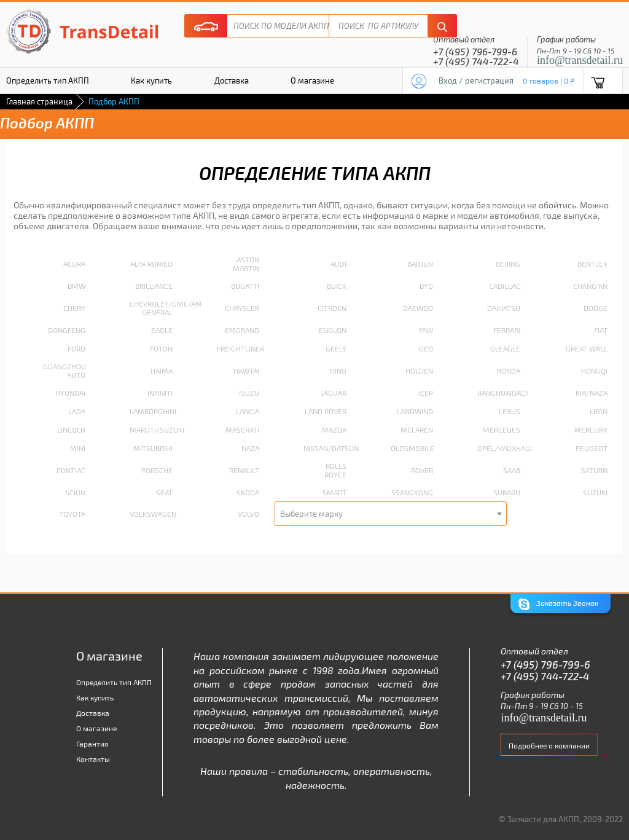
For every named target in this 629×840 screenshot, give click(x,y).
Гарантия (92, 744)
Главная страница (39, 101)
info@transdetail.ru (580, 60)
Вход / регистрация (476, 80)
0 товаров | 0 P (549, 80)
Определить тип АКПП (114, 682)
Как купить (151, 80)
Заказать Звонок (558, 604)
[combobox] (391, 514)
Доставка (232, 80)
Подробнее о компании (549, 745)
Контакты (93, 759)
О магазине (312, 80)
